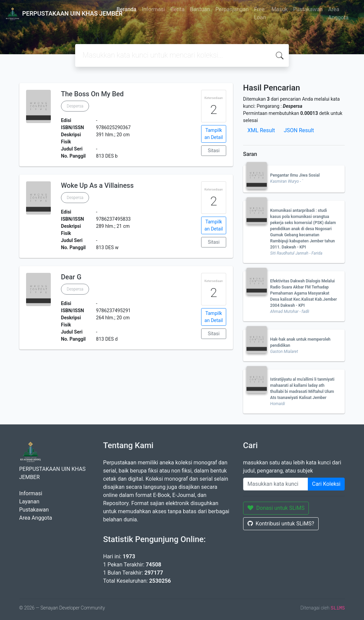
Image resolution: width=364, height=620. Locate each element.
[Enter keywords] (276, 484)
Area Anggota (338, 13)
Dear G (71, 277)
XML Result (261, 130)
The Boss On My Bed (92, 94)
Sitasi (214, 151)
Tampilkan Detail (214, 134)
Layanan (29, 502)
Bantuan (200, 9)
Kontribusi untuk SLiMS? (281, 524)
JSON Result (299, 130)
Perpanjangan (232, 9)
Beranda (126, 9)
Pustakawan (308, 9)
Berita (177, 9)
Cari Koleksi (326, 484)
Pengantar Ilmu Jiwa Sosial (295, 175)
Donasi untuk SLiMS (276, 508)
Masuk (280, 9)
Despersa (75, 106)
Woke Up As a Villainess (97, 185)
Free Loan (260, 13)
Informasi (153, 9)
